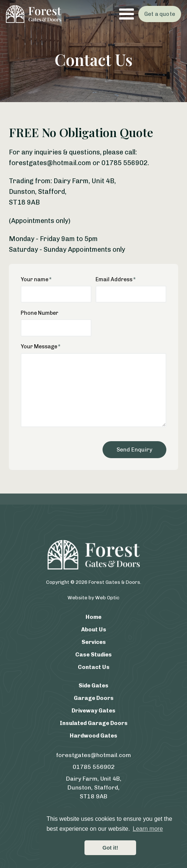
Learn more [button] (148, 829)
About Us (94, 630)
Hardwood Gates (93, 736)
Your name (34, 279)
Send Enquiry (134, 450)
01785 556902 (94, 767)
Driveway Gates (93, 711)
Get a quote (160, 14)
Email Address (114, 279)
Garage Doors (94, 698)
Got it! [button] (110, 848)
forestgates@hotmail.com (93, 755)
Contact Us (94, 667)
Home (93, 617)
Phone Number (39, 313)
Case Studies (93, 655)
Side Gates (93, 686)
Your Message (39, 346)
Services (94, 642)
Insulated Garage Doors (94, 723)
